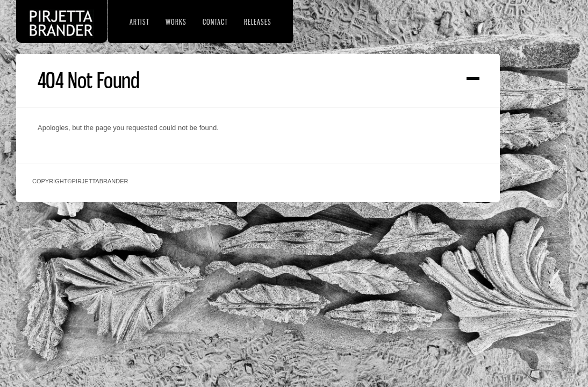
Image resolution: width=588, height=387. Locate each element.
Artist (139, 22)
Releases (258, 22)
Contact (215, 22)
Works (176, 22)
